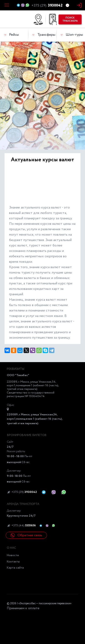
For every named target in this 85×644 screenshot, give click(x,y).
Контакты (13, 562)
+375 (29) (22, 492)
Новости (13, 555)
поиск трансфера (70, 19)
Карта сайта (15, 568)
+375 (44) (21, 526)
